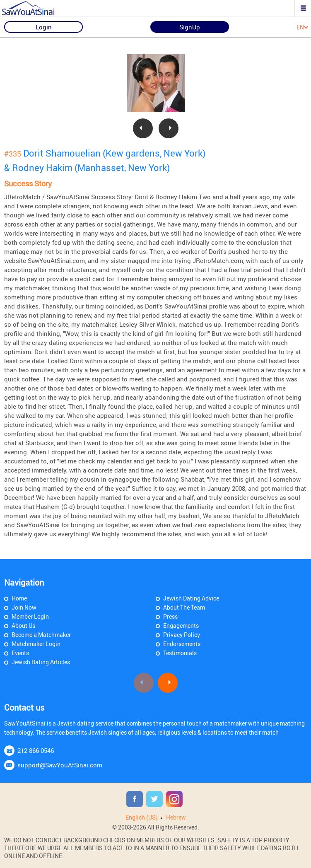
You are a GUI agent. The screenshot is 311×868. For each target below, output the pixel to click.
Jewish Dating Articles (41, 662)
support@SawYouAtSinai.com (60, 765)
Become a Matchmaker (41, 635)
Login (44, 27)
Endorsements (182, 644)
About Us (23, 626)
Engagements (181, 626)
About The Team (184, 607)
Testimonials (180, 653)
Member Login (30, 616)
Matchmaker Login (36, 644)
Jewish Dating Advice (191, 598)
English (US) (142, 817)
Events (20, 653)
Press (170, 616)
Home (19, 598)
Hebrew (176, 817)
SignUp (190, 27)
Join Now (24, 607)
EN (303, 28)
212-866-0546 (36, 750)
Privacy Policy (182, 635)
